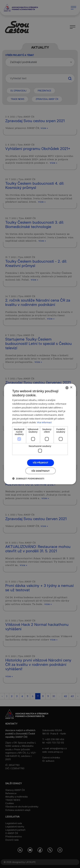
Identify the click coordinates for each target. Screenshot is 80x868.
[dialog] (40, 434)
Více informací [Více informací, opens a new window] (44, 422)
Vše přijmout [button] (41, 463)
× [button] (71, 388)
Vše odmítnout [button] (40, 471)
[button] (28, 479)
